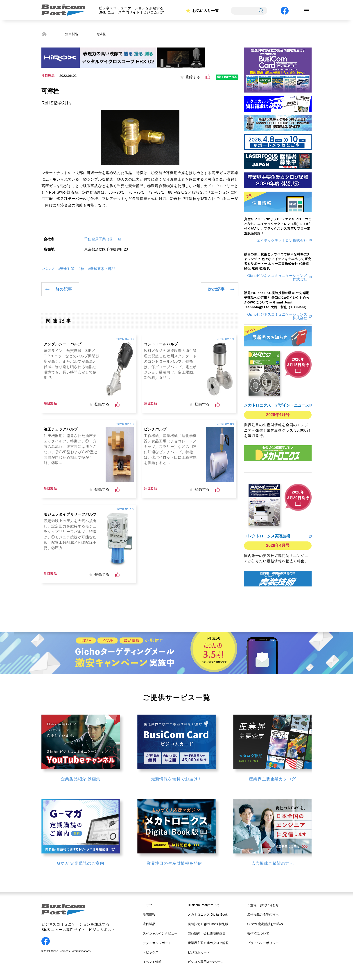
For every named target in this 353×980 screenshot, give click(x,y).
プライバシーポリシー (263, 943)
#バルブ (48, 269)
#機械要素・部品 (102, 269)
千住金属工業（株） (100, 239)
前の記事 (64, 289)
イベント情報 (152, 962)
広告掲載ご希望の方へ (263, 914)
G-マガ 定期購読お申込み (265, 924)
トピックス (151, 952)
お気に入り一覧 (206, 11)
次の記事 (216, 289)
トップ (147, 905)
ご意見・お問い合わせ (263, 905)
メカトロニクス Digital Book (208, 914)
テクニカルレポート (157, 943)
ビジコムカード (199, 952)
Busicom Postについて (204, 905)
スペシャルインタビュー (160, 933)
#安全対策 (66, 269)
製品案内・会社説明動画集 (207, 933)
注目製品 (72, 34)
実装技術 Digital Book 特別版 (208, 924)
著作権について (258, 933)
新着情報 (149, 914)
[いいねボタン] (208, 77)
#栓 (81, 269)
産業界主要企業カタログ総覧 (208, 943)
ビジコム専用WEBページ (206, 962)
